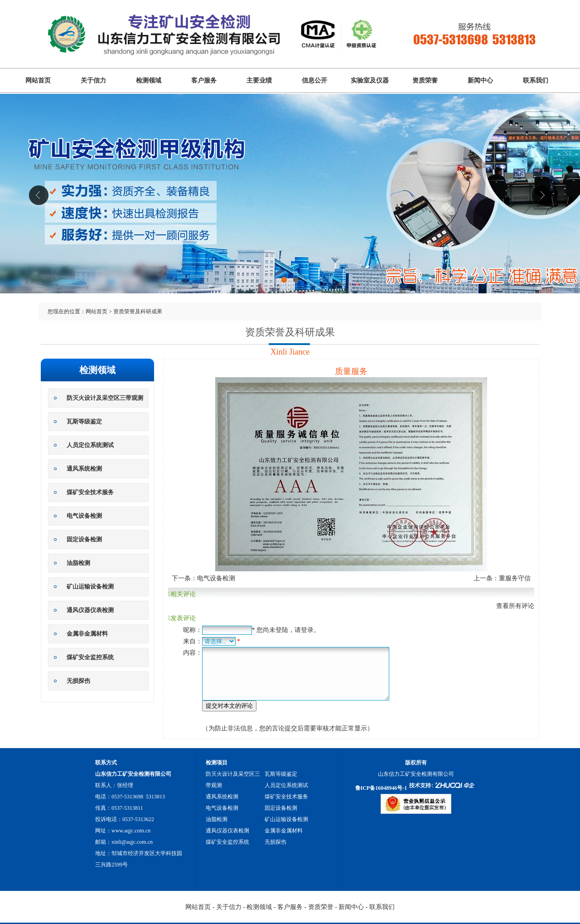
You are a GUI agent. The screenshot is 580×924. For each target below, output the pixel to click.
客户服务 (204, 80)
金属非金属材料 (87, 634)
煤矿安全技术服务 (90, 492)
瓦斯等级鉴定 (84, 421)
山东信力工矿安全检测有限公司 (290, 207)
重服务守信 (515, 578)
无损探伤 (78, 681)
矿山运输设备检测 (90, 586)
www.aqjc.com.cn (131, 831)
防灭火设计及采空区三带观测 (105, 398)
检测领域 (149, 80)
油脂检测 (78, 563)
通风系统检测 (84, 469)
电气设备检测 (84, 516)
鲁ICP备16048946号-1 (381, 788)
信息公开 (314, 80)
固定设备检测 (84, 539)
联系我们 (536, 80)
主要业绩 (259, 80)
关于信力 (93, 80)
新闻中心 (480, 80)
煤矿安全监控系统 (90, 657)
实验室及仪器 (370, 80)
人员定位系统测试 (90, 445)
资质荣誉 (425, 80)
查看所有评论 (515, 606)
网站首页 (38, 80)
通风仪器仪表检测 (90, 610)
